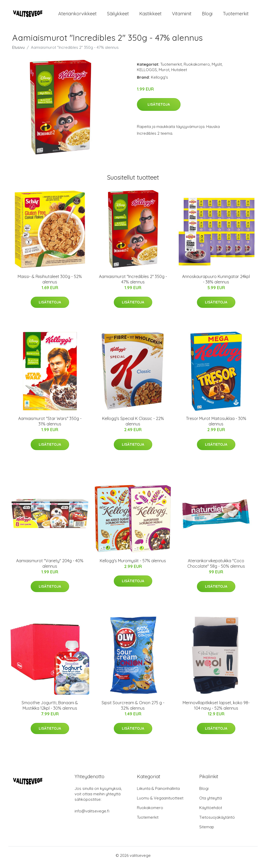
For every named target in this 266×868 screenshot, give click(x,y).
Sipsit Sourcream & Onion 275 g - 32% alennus (133, 709)
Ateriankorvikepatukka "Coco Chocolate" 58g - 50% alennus (216, 567)
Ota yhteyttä (211, 802)
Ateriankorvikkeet (77, 15)
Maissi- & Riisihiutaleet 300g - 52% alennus (50, 283)
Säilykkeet (118, 15)
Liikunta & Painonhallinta (158, 792)
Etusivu (18, 51)
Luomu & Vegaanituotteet (160, 802)
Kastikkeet (150, 15)
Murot (164, 73)
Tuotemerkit (236, 15)
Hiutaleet (179, 73)
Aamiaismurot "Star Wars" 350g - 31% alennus (50, 425)
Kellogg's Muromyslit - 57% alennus (133, 564)
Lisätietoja (159, 108)
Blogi (207, 15)
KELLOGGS (147, 73)
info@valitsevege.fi (92, 815)
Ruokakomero (197, 68)
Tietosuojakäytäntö (217, 821)
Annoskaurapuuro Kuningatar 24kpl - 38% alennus (216, 283)
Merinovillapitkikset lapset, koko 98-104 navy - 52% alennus (216, 709)
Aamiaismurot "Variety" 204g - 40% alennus (50, 567)
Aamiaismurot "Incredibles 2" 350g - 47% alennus (133, 283)
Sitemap (207, 830)
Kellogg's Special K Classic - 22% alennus (133, 425)
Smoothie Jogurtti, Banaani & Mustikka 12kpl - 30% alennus (50, 709)
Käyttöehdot (211, 811)
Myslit (217, 68)
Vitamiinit (182, 15)
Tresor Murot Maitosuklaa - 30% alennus (216, 425)
